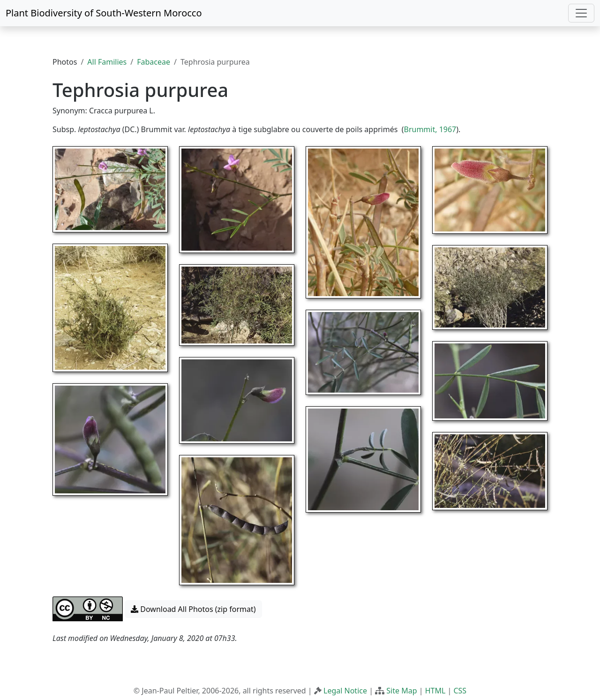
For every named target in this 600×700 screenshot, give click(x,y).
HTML (435, 691)
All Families (107, 62)
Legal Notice (345, 691)
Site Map (401, 691)
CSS (460, 691)
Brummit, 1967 (430, 129)
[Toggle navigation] (581, 13)
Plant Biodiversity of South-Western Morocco (104, 13)
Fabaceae (154, 62)
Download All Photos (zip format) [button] (193, 609)
